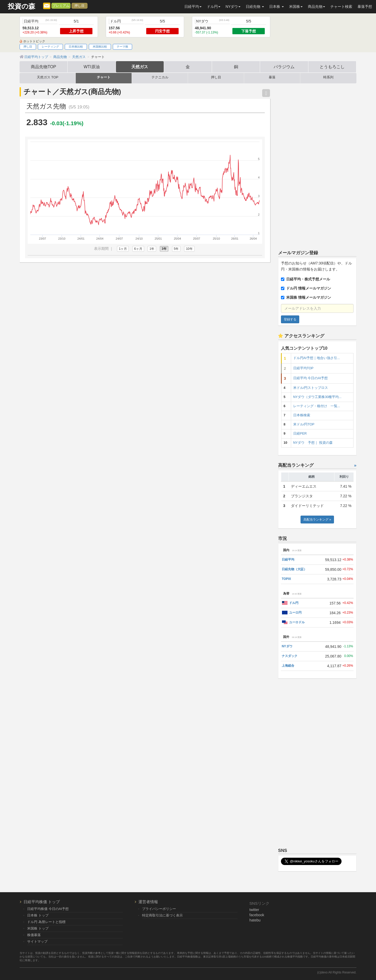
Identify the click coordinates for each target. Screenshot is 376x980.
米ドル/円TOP (304, 424)
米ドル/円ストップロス (311, 388)
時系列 (328, 77)
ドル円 (294, 603)
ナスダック (290, 656)
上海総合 (288, 666)
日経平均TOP (303, 368)
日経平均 (288, 560)
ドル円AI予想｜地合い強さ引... (316, 358)
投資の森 (22, 6)
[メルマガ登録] (47, 5)
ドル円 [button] (214, 7)
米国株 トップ (38, 928)
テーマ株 (122, 47)
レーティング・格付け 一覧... (317, 406)
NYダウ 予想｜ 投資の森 (313, 443)
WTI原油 (92, 67)
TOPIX (286, 579)
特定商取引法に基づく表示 (162, 915)
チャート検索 (341, 7)
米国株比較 (100, 47)
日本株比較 (76, 47)
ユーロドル (297, 622)
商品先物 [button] (316, 7)
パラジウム (284, 67)
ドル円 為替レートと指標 (46, 922)
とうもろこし (332, 67)
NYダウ (287, 646)
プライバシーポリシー (159, 909)
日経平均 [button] (193, 7)
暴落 (272, 77)
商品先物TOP (43, 67)
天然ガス (140, 67)
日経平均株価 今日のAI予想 (48, 909)
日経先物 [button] (255, 7)
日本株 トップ (38, 915)
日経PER (300, 434)
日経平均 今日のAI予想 (310, 378)
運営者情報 (148, 902)
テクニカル (160, 77)
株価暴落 (34, 935)
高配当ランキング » (317, 520)
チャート (104, 77)
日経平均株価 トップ (42, 902)
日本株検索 (302, 415)
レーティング (50, 47)
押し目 (80, 6)
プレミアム (61, 6)
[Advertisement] (317, 164)
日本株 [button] (277, 7)
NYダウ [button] (233, 7)
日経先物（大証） (294, 569)
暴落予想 (365, 7)
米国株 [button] (296, 7)
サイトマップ (37, 941)
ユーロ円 (295, 613)
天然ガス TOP (48, 77)
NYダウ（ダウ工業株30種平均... (317, 397)
